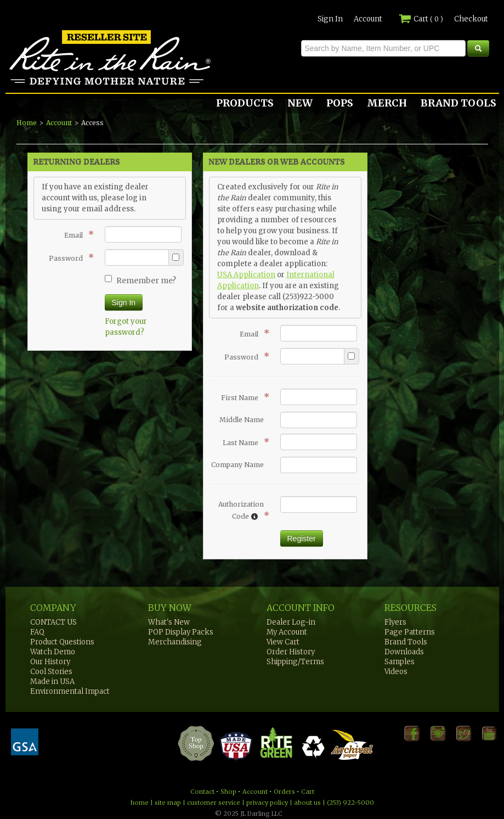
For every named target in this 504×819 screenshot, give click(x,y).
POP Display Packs (181, 632)
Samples (400, 662)
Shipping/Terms (295, 662)
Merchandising (175, 642)
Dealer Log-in (291, 622)
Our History (50, 662)
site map (168, 803)
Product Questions (62, 642)
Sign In (330, 19)
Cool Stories (51, 672)
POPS (340, 103)
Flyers (395, 622)
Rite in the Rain (45, 85)
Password (69, 257)
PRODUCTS (245, 103)
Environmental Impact (70, 691)
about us (307, 803)
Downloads (404, 652)
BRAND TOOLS (458, 103)
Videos (396, 672)
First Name (242, 397)
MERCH (387, 103)
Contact (202, 792)
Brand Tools (406, 642)
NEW (300, 103)
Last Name (243, 442)
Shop (228, 792)
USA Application (246, 275)
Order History (291, 652)
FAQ (37, 632)
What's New (169, 622)
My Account (287, 632)
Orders (284, 792)
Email (76, 234)
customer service (214, 803)
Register (302, 538)
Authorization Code (241, 511)
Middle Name (242, 420)
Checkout (471, 19)
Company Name (237, 465)
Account (368, 19)
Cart (421, 19)
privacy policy (267, 803)
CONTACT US (53, 622)
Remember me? (140, 280)
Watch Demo (53, 652)
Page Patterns (410, 632)
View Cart (283, 642)
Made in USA (52, 681)
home (140, 803)
